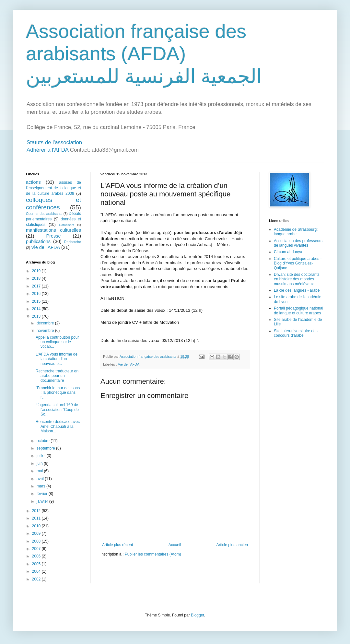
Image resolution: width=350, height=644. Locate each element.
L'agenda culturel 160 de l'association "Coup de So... (57, 410)
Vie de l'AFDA (129, 364)
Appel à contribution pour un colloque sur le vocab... (57, 342)
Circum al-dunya (288, 252)
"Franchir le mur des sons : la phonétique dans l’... (58, 393)
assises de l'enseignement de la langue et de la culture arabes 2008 (53, 188)
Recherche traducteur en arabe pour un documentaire (57, 376)
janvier (43, 501)
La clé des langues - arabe (297, 290)
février (43, 494)
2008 (37, 541)
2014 (37, 309)
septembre (46, 448)
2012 (37, 511)
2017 (37, 286)
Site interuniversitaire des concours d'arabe (296, 333)
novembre (46, 331)
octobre (44, 441)
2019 (37, 271)
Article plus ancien (232, 545)
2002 (37, 579)
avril (41, 479)
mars (41, 486)
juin (40, 463)
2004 (37, 571)
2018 (37, 278)
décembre (46, 323)
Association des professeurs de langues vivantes (298, 243)
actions (33, 182)
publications (38, 241)
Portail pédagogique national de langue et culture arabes (298, 310)
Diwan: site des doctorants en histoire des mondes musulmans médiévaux (297, 279)
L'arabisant (67, 225)
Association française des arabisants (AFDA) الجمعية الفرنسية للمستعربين (144, 54)
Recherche (73, 242)
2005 (37, 564)
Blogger (198, 615)
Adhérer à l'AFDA (47, 150)
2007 (37, 549)
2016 (37, 294)
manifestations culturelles (53, 230)
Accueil (175, 545)
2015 (37, 301)
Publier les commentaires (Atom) (153, 554)
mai (40, 471)
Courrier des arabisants (44, 214)
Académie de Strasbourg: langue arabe (296, 232)
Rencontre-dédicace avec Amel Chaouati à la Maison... (58, 426)
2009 (37, 533)
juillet (42, 456)
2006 (37, 556)
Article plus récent (117, 545)
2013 (37, 316)
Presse (54, 236)
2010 (37, 526)
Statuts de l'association (54, 142)
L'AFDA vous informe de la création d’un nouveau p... (57, 359)
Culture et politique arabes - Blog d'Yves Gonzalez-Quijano (298, 263)
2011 (37, 518)
